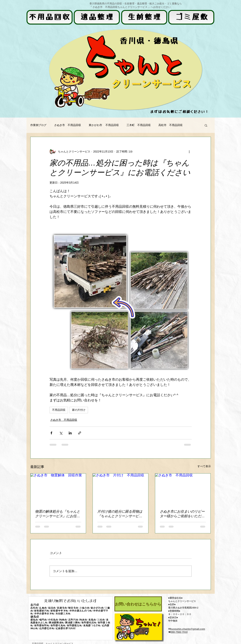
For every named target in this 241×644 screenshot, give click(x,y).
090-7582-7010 (179, 632)
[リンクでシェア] (80, 433)
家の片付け (79, 410)
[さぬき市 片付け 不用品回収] (120, 489)
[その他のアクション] (189, 152)
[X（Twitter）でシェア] (61, 433)
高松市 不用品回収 (171, 125)
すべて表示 (204, 466)
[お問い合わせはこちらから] (138, 604)
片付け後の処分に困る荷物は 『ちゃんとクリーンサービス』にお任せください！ (120, 514)
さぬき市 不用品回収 (68, 125)
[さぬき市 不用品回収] (183, 489)
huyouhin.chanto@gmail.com (188, 629)
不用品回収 (59, 410)
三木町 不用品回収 (139, 125)
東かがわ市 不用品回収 (104, 125)
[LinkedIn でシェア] (70, 433)
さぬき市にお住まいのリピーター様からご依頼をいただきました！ (182, 514)
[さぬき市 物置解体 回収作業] (58, 489)
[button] (206, 125)
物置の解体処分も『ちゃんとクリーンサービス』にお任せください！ (58, 514)
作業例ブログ (38, 125)
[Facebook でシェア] (51, 433)
